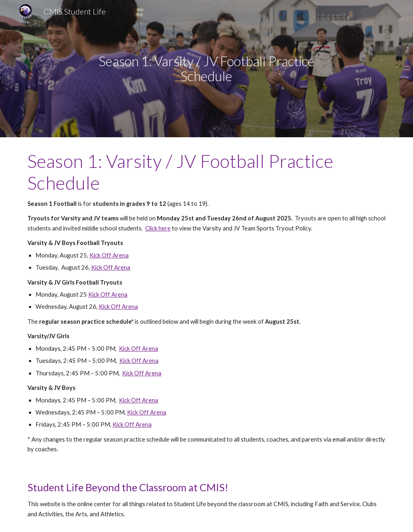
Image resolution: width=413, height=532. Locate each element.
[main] (206, 68)
